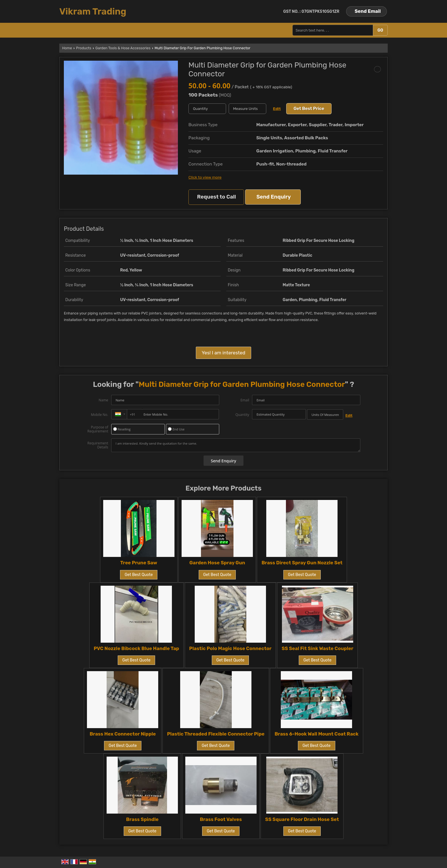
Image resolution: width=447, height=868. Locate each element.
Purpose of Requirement (98, 429)
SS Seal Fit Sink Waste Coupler (317, 648)
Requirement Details (98, 445)
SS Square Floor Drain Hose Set (302, 819)
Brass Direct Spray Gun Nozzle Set (302, 563)
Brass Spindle (142, 819)
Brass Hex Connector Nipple (123, 734)
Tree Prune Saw (139, 563)
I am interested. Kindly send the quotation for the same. (236, 445)
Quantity (242, 415)
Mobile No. (100, 415)
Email (245, 400)
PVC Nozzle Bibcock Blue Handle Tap (136, 648)
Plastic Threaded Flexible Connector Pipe (216, 734)
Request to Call (216, 197)
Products (84, 48)
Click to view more (205, 177)
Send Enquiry (274, 197)
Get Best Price (309, 109)
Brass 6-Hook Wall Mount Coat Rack (316, 734)
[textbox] (247, 109)
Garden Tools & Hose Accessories (123, 48)
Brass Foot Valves (221, 819)
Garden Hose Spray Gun (217, 563)
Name (103, 400)
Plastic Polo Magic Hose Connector (230, 648)
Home (67, 48)
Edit (277, 109)
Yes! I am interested (224, 353)
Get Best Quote (139, 575)
